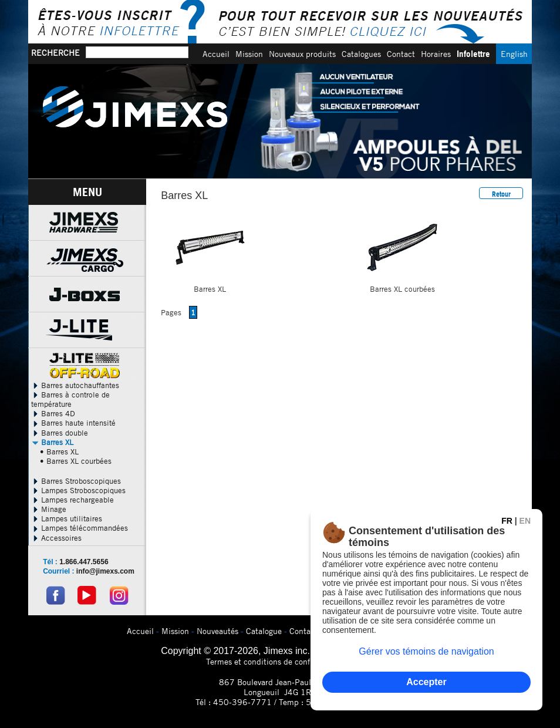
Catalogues (361, 54)
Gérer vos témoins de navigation (426, 651)
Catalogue (264, 631)
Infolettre (473, 54)
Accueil (216, 54)
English (514, 54)
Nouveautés (217, 631)
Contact (401, 54)
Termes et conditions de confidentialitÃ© (280, 661)
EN (525, 521)
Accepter (426, 682)
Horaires (436, 54)
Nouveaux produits (302, 54)
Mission (249, 54)
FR (507, 521)
